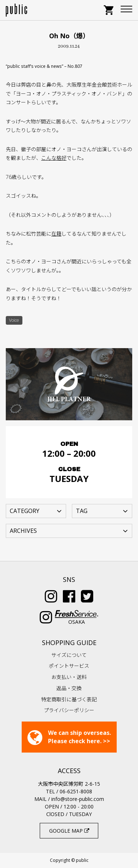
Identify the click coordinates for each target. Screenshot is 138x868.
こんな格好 (54, 158)
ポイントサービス (69, 666)
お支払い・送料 (69, 677)
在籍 (56, 234)
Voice (14, 320)
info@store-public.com (78, 799)
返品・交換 (69, 688)
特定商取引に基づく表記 (69, 699)
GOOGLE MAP (69, 831)
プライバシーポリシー (69, 710)
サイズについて (69, 655)
